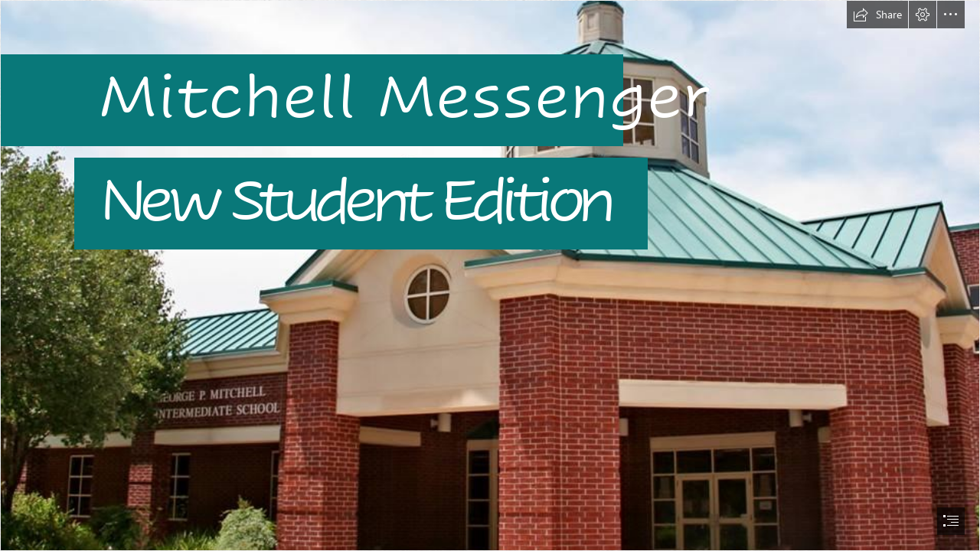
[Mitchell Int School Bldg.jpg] (490, 275)
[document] (490, 275)
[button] (877, 15)
